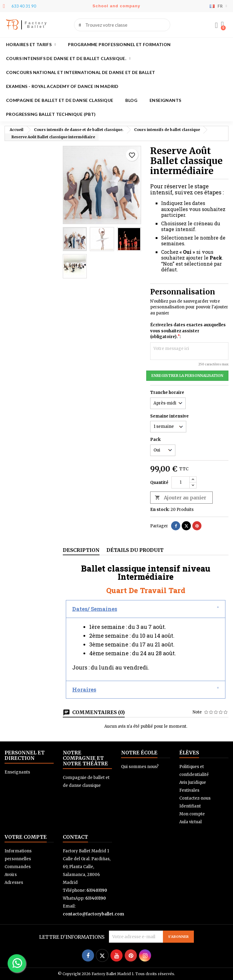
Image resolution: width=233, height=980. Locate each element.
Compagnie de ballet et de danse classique (60, 100)
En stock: (160, 510)
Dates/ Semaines (95, 609)
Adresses (14, 883)
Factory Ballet (36, 25)
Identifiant (190, 806)
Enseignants (165, 100)
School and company (116, 6)
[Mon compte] (216, 25)
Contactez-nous (195, 798)
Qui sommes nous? (140, 767)
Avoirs (11, 875)
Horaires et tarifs (31, 45)
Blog (131, 100)
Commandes (18, 867)
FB (12, 25)
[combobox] (123, 25)
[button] (222, 25)
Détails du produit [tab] (135, 550)
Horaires (84, 690)
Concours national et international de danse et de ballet (81, 72)
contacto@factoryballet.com (93, 914)
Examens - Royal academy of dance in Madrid (62, 86)
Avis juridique (193, 782)
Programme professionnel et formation (119, 44)
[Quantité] (181, 482)
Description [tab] (81, 550)
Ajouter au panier (181, 498)
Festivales (189, 790)
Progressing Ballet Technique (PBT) (51, 114)
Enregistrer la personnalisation (187, 376)
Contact (75, 837)
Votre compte (26, 837)
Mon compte (192, 814)
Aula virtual (191, 822)
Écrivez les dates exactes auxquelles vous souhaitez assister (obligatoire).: (188, 331)
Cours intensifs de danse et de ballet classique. (68, 59)
